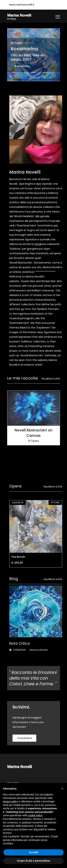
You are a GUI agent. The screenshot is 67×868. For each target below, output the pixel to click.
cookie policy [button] (35, 815)
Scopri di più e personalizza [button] (33, 861)
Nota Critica (20, 644)
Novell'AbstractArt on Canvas (33, 433)
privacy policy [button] (10, 801)
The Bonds (18, 557)
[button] (62, 789)
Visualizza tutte (51, 379)
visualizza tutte (53, 579)
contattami (24, 738)
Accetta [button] (33, 852)
